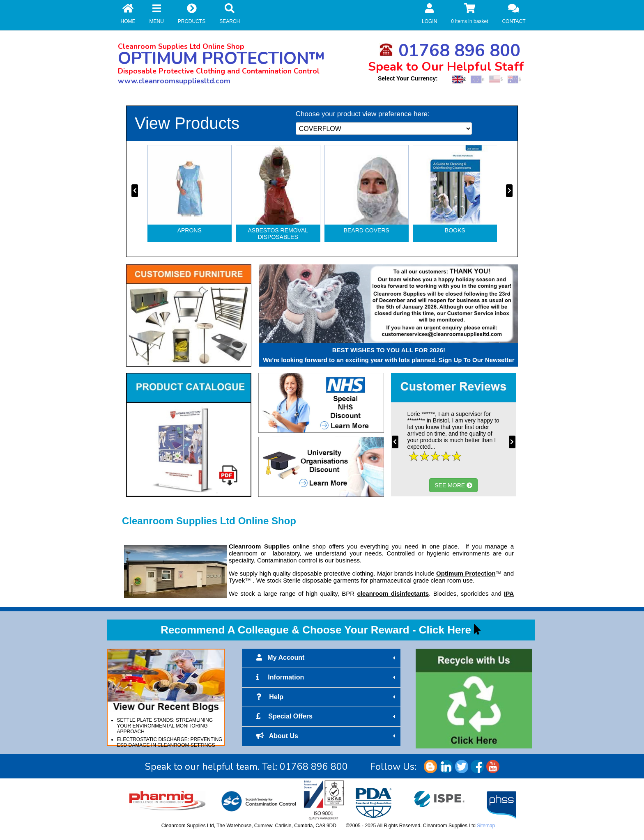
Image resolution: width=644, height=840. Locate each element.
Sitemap (486, 826)
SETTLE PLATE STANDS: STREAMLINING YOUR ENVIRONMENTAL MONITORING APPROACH (165, 726)
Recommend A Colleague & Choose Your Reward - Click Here (316, 630)
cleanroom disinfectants (393, 593)
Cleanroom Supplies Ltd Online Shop (181, 46)
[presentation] (135, 191)
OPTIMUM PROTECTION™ (221, 59)
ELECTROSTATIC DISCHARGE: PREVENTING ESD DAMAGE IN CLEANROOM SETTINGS (170, 742)
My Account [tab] (327, 658)
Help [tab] (327, 697)
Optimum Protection (466, 573)
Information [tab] (327, 677)
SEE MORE (453, 485)
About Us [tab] (327, 736)
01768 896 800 (450, 51)
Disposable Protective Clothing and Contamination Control (219, 71)
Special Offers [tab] (327, 716)
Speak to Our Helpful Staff (446, 67)
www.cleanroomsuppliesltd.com (174, 81)
